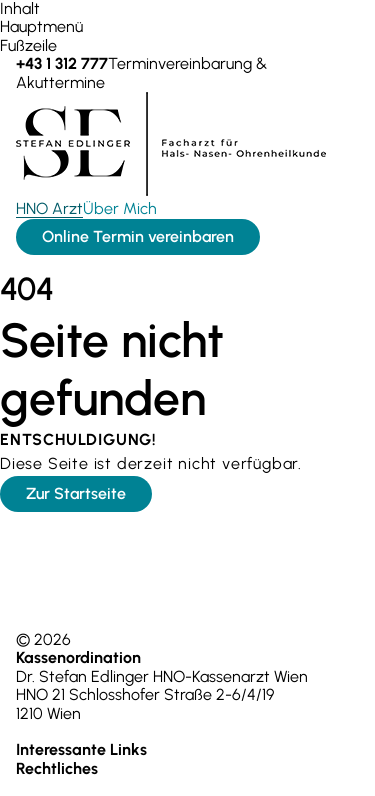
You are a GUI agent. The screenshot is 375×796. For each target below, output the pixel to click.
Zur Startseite (76, 493)
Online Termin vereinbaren (138, 236)
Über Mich (120, 208)
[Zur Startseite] (171, 190)
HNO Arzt (49, 208)
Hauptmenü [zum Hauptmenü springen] (41, 26)
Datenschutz (221, 768)
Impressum (137, 768)
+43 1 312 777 (61, 731)
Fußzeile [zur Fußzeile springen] (28, 45)
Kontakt (248, 749)
